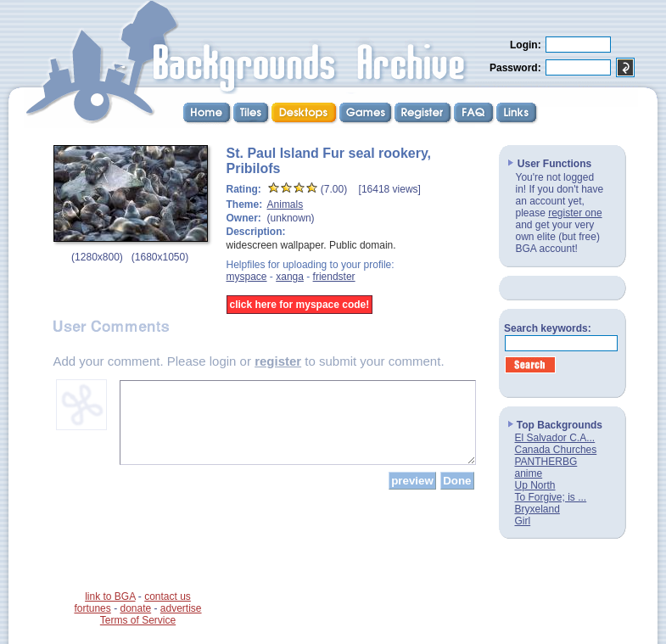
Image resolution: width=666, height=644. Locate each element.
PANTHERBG (546, 462)
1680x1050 (160, 257)
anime (529, 473)
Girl (523, 521)
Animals (285, 204)
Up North (535, 485)
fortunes (92, 608)
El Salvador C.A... (555, 438)
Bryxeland (537, 509)
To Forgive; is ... (551, 497)
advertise (181, 608)
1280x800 (97, 257)
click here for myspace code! (300, 305)
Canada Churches (556, 450)
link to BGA (110, 596)
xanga (290, 277)
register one (575, 213)
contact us (168, 596)
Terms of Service (138, 620)
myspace (247, 277)
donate (135, 608)
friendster (334, 277)
